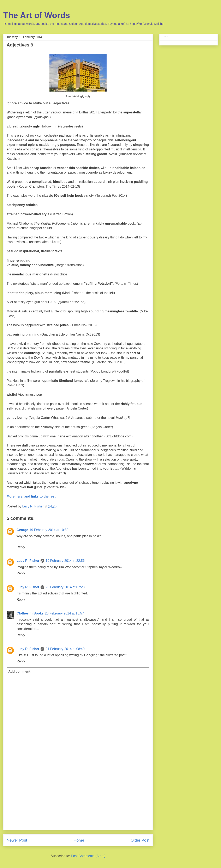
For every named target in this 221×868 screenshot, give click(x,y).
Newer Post (17, 840)
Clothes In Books (30, 613)
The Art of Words (37, 15)
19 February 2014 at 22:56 (65, 561)
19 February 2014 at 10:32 (49, 530)
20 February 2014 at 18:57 (64, 613)
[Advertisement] (78, 801)
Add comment (19, 671)
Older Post (140, 840)
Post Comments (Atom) (88, 856)
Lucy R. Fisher (28, 561)
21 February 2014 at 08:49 (65, 649)
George (22, 530)
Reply (21, 547)
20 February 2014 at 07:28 (65, 587)
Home (79, 840)
